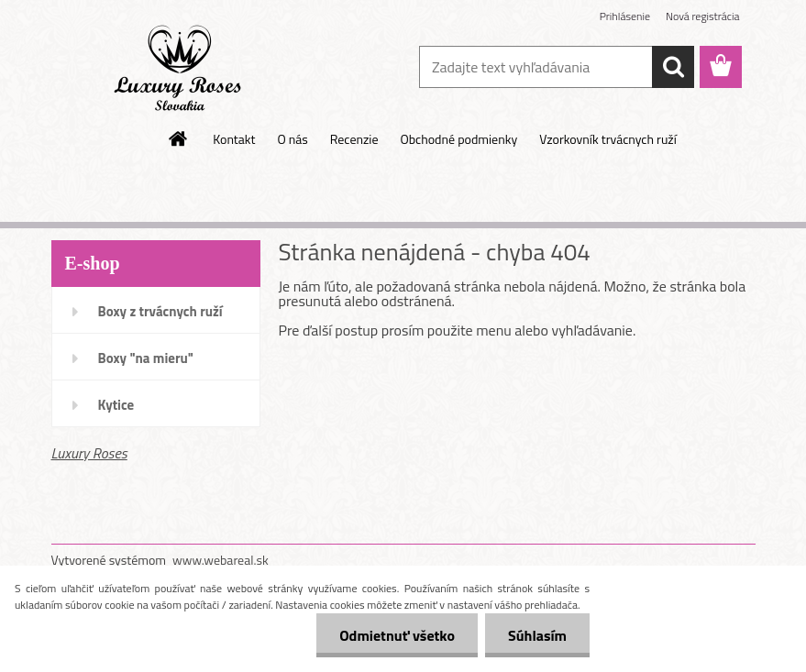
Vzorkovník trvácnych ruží (608, 139)
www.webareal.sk (221, 560)
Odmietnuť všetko (397, 635)
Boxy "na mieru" (146, 358)
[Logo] (177, 68)
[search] (673, 67)
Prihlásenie (625, 16)
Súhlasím (537, 635)
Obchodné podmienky (458, 139)
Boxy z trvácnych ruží (160, 311)
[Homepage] (179, 138)
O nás (292, 139)
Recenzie (354, 139)
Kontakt (234, 139)
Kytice (116, 405)
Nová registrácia (703, 16)
